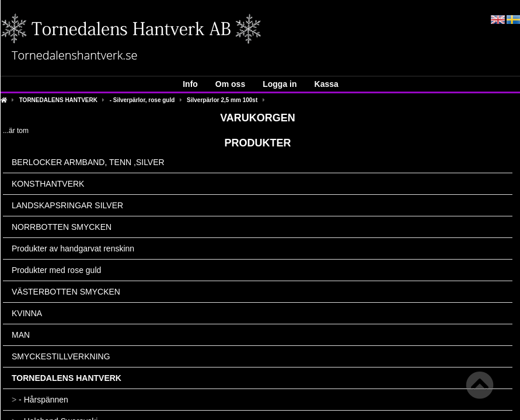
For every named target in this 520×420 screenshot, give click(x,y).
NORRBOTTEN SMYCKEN (62, 227)
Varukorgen (258, 118)
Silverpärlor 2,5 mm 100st (222, 100)
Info (190, 84)
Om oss (230, 84)
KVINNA (27, 313)
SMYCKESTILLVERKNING (61, 356)
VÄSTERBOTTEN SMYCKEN (66, 292)
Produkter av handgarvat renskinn (73, 249)
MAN (21, 335)
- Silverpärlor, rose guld (142, 100)
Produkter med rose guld (56, 270)
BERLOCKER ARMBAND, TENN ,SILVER (88, 162)
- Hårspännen (40, 400)
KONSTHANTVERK (48, 184)
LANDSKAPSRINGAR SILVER (67, 205)
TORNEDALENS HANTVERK (58, 100)
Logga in (280, 84)
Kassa (327, 84)
